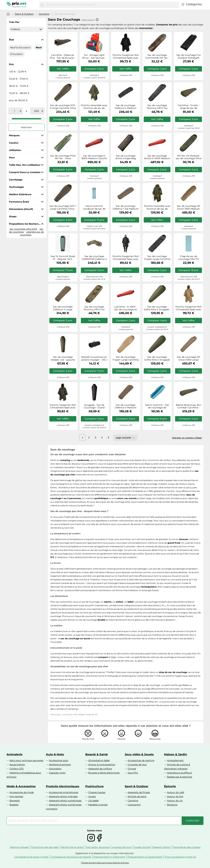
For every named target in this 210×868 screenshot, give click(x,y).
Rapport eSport (162, 847)
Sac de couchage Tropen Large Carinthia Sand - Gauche (126, 358)
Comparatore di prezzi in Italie (31, 857)
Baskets (14, 805)
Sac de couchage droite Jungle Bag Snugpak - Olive (126, 157)
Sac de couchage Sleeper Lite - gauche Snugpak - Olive (63, 358)
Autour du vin (175, 801)
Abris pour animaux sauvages (26, 760)
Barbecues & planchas (180, 777)
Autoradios (55, 769)
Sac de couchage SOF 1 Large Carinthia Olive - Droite (63, 207)
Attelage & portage (60, 765)
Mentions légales (19, 847)
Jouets (92, 796)
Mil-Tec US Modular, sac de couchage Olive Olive (189, 157)
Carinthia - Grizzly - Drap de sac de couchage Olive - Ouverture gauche (189, 107)
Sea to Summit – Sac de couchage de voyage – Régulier (157, 406)
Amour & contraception (102, 765)
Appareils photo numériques (65, 801)
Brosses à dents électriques (104, 773)
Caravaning (134, 805)
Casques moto (57, 773)
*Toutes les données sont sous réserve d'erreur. (105, 863)
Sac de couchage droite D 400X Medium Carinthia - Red (157, 157)
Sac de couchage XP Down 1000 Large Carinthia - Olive (189, 358)
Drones (132, 769)
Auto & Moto (55, 754)
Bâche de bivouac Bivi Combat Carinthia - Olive (189, 406)
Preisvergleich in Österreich (109, 857)
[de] (15, 111)
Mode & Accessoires (21, 786)
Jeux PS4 (133, 773)
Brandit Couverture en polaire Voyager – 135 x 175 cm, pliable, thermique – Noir (94, 358)
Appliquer (26, 127)
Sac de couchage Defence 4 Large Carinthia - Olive (63, 308)
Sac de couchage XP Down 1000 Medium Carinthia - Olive (189, 207)
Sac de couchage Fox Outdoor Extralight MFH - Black (189, 56)
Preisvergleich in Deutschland (145, 857)
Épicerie (170, 786)
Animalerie (15, 754)
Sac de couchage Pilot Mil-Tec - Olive (63, 157)
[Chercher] (42, 5)
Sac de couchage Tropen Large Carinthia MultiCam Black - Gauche (157, 258)
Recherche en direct (72, 847)
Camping (44, 14)
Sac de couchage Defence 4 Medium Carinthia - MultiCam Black (126, 107)
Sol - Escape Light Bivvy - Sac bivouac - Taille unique (94, 56)
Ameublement (175, 760)
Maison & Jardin (176, 754)
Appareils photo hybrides (63, 796)
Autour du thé (175, 796)
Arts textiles (16, 796)
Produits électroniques (63, 786)
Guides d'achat (142, 847)
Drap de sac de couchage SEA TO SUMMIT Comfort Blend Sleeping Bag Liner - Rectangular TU (189, 258)
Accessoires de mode (22, 792)
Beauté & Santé (97, 754)
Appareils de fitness (139, 792)
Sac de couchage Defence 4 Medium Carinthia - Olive (126, 406)
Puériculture (94, 786)
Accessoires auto (59, 760)
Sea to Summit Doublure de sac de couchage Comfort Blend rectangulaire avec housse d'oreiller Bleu (94, 207)
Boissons (172, 805)
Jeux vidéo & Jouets (139, 754)
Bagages (15, 801)
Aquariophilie (17, 765)
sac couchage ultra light (23, 229)
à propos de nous (122, 847)
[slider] (10, 119)
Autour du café (176, 792)
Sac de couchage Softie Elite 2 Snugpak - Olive (157, 308)
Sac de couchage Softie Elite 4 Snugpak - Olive (157, 358)
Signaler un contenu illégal (187, 438)
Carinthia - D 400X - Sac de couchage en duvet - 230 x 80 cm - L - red (126, 308)
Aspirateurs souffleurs (179, 773)
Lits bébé (93, 801)
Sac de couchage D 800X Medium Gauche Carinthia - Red (94, 157)
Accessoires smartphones (64, 792)
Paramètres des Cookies (187, 847)
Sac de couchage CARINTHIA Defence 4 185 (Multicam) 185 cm (94, 258)
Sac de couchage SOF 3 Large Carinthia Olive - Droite (63, 107)
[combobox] (112, 5)
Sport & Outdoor (24, 14)
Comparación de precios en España (71, 857)
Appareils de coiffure (100, 769)
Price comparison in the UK (180, 857)
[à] (36, 111)
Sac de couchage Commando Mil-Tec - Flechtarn (157, 56)
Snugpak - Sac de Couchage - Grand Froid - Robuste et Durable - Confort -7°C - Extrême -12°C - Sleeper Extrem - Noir (94, 406)
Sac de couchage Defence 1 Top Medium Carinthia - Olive (126, 207)
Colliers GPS (17, 769)
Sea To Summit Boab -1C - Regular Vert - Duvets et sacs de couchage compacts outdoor (63, 258)
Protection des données (45, 847)
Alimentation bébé (99, 760)
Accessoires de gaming (141, 760)
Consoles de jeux (137, 765)
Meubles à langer (98, 805)
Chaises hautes (97, 792)
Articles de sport (137, 796)
